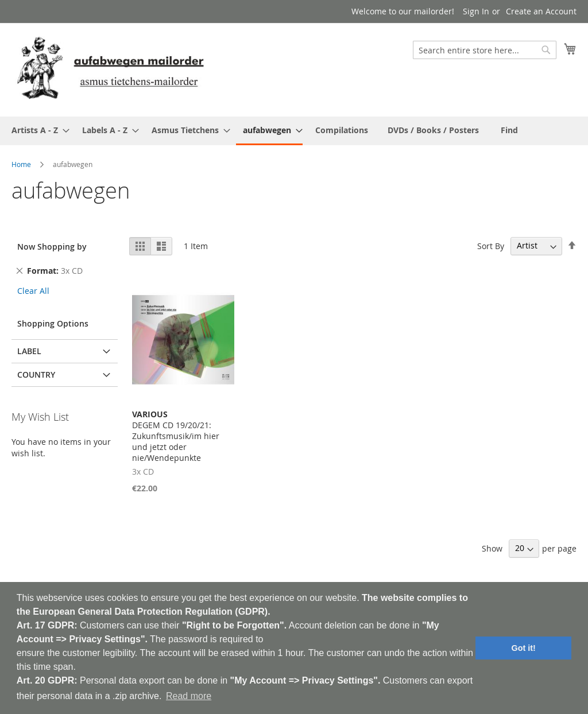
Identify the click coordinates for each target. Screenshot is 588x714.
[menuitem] (37, 130)
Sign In (476, 11)
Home (21, 164)
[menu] (294, 131)
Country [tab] (36, 375)
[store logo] (110, 69)
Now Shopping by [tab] (52, 247)
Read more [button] (189, 696)
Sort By (491, 245)
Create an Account (541, 11)
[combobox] (485, 50)
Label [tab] (29, 351)
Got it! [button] (524, 648)
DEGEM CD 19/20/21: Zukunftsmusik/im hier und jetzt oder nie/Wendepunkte (176, 436)
